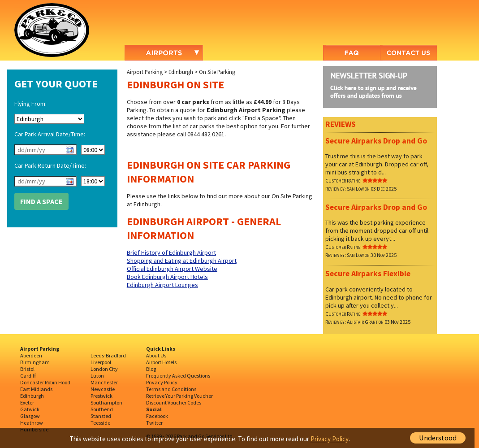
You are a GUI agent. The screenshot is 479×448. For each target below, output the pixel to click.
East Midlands (36, 389)
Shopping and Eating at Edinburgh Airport (182, 261)
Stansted (101, 416)
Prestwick (101, 396)
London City (104, 369)
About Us (156, 355)
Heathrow (32, 423)
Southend (102, 409)
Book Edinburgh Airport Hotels (167, 277)
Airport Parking (145, 72)
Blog (151, 369)
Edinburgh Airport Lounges (162, 285)
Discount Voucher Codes (174, 402)
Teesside (100, 423)
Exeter (27, 402)
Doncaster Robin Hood (45, 382)
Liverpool (101, 362)
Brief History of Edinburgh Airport (171, 252)
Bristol (27, 369)
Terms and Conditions (171, 389)
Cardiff (28, 376)
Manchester (104, 382)
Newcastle (103, 389)
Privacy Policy (162, 382)
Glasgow (30, 416)
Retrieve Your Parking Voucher (179, 396)
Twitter (154, 423)
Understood (438, 438)
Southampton (106, 402)
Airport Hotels (161, 362)
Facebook (157, 416)
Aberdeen (31, 355)
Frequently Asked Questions (178, 376)
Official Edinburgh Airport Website (172, 269)
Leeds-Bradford (108, 355)
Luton (97, 376)
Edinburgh (181, 72)
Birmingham (35, 362)
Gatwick (30, 409)
